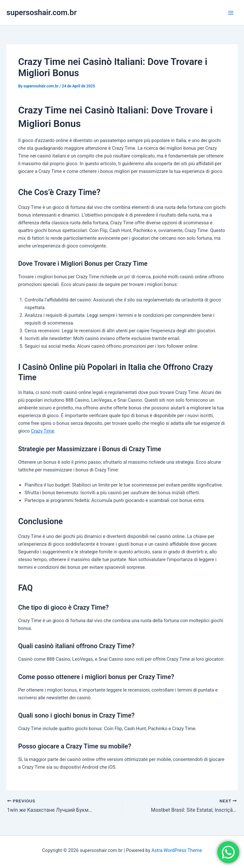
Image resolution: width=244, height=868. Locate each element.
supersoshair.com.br (41, 13)
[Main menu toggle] (231, 13)
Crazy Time (42, 431)
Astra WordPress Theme (177, 850)
